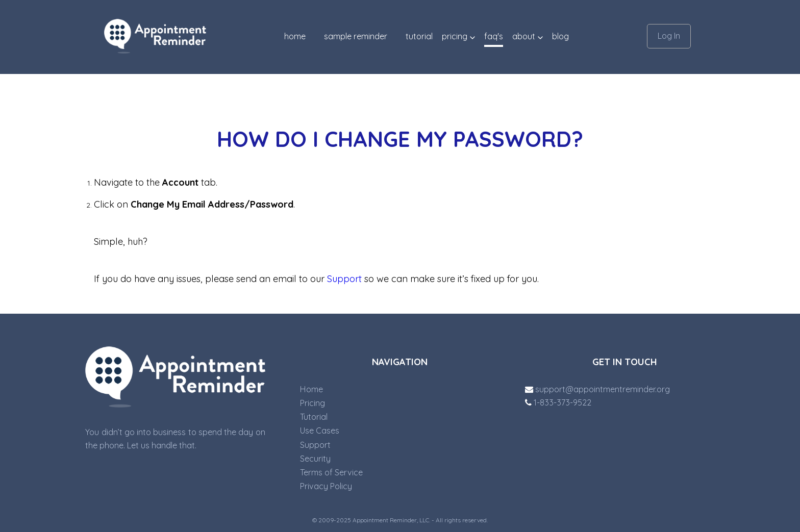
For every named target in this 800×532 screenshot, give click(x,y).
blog (560, 36)
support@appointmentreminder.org (597, 389)
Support (344, 279)
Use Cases (320, 430)
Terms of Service (331, 472)
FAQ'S (494, 36)
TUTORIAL (419, 36)
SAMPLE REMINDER (356, 36)
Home (295, 36)
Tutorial (314, 417)
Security (315, 459)
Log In (669, 36)
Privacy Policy (326, 486)
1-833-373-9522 (558, 402)
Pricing (312, 403)
